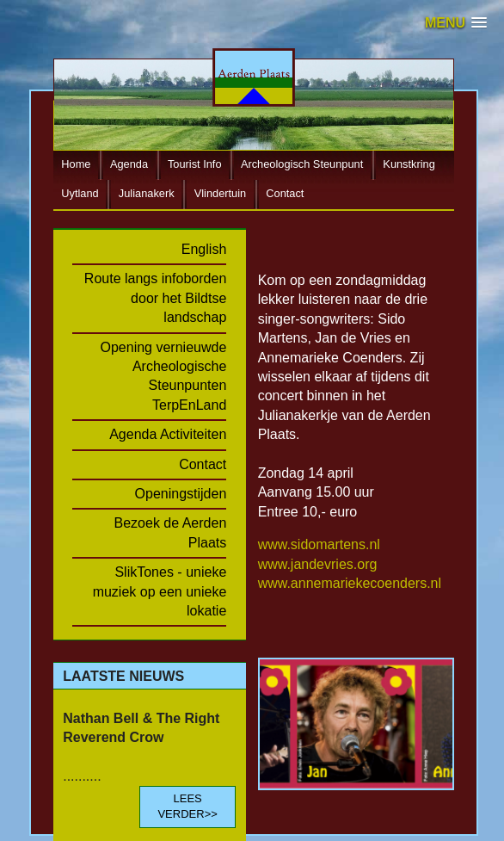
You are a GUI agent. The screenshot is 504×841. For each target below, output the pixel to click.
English (204, 249)
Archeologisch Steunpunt (302, 164)
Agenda (129, 164)
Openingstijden (181, 494)
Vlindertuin (220, 193)
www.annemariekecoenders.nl (350, 583)
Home (76, 164)
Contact (285, 193)
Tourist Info (195, 164)
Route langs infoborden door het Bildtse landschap (155, 298)
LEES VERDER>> (187, 806)
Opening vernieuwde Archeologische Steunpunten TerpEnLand (164, 376)
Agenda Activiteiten (168, 434)
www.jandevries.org (318, 564)
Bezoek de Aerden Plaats (171, 532)
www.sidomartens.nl (319, 544)
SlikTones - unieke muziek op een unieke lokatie (160, 591)
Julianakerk (147, 193)
